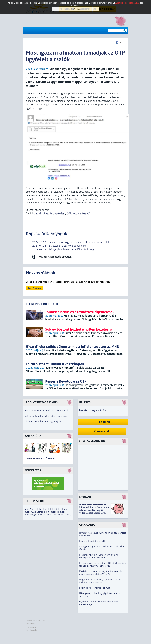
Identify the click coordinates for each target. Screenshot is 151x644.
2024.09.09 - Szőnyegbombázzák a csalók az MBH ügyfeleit (66, 249)
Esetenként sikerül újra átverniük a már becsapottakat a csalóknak (99, 556)
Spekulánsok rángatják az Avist (95, 588)
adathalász (59, 213)
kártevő (85, 213)
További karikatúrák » (40, 459)
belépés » (84, 410)
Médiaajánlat (32, 630)
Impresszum (32, 627)
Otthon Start (35, 501)
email (76, 213)
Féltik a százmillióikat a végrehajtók (43, 421)
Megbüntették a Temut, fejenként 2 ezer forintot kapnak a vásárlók (100, 581)
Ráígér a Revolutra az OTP (92, 541)
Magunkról (31, 624)
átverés (47, 213)
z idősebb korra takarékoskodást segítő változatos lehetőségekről (94, 510)
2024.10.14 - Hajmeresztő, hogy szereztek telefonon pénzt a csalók (71, 242)
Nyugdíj (85, 497)
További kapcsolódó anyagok (55, 257)
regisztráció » (99, 410)
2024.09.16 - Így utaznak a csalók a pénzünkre (59, 246)
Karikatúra (33, 436)
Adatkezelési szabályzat (37, 621)
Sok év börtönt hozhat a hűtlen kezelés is (46, 416)
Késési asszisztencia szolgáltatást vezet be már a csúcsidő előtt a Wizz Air (101, 573)
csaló (39, 213)
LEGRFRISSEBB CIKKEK (42, 304)
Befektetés (33, 471)
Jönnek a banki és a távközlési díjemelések (46, 410)
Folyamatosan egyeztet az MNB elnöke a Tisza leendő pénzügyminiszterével (103, 564)
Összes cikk (102, 431)
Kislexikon (103, 422)
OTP (69, 213)
